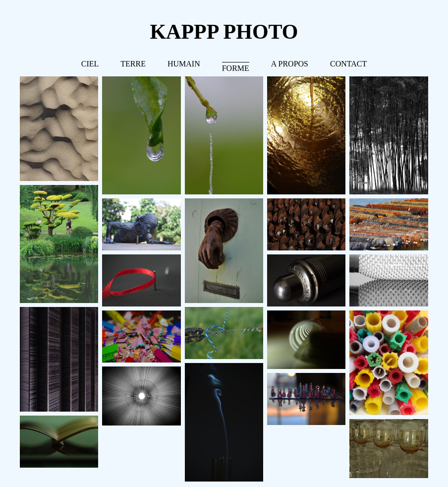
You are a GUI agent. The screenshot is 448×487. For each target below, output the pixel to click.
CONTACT (348, 64)
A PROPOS (290, 64)
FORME (236, 68)
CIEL (90, 64)
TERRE (133, 64)
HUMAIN (184, 64)
